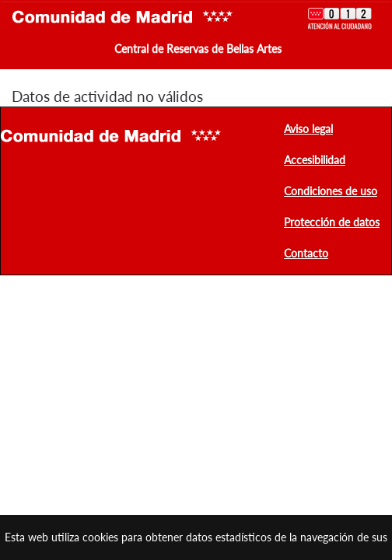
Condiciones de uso (331, 191)
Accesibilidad (315, 160)
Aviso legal (308, 129)
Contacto (306, 253)
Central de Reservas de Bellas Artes (196, 49)
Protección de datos (332, 222)
